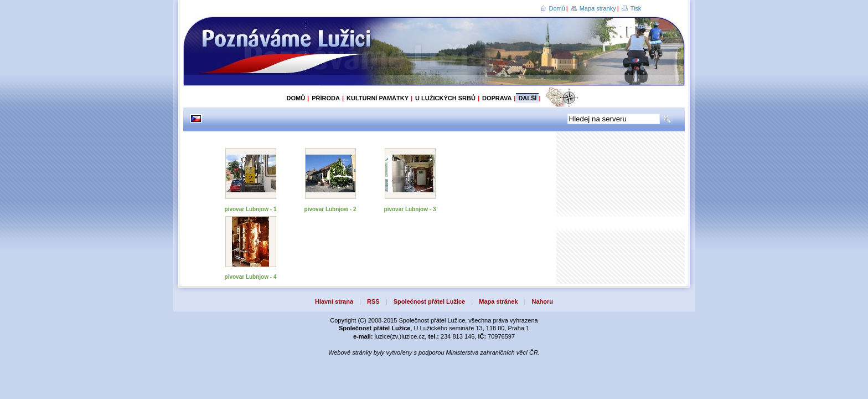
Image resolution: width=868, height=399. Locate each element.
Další (527, 98)
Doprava (497, 98)
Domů (557, 8)
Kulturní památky (378, 98)
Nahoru (543, 301)
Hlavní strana (334, 301)
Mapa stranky (598, 8)
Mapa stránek (498, 301)
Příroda (326, 98)
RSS (373, 301)
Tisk (636, 8)
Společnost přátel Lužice (430, 301)
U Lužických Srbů (445, 98)
